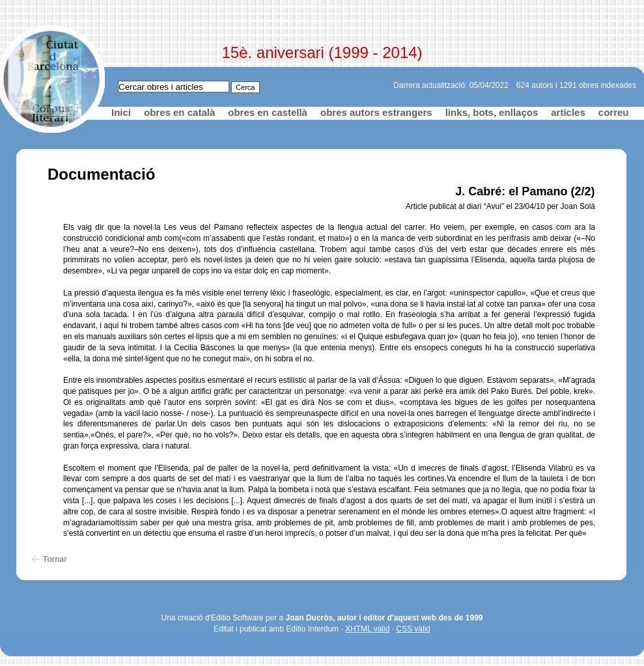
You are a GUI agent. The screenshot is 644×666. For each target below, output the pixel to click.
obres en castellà (268, 112)
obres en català (179, 112)
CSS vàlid (413, 629)
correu (614, 112)
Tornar (55, 559)
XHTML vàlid (367, 629)
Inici (121, 112)
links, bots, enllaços (492, 112)
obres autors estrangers (376, 112)
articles (568, 112)
